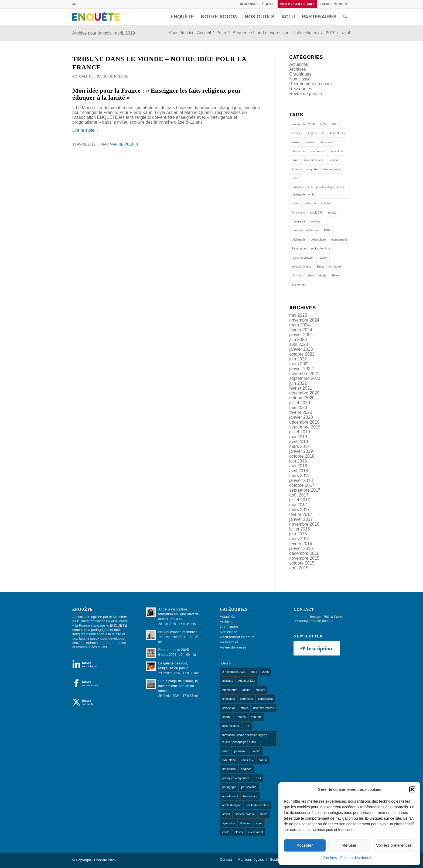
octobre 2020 (302, 398)
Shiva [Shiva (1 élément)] (320, 266)
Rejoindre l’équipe (257, 4)
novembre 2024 (304, 320)
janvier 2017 (301, 519)
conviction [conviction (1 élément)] (336, 151)
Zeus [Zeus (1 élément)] (311, 275)
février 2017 (301, 514)
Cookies (330, 858)
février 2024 (301, 330)
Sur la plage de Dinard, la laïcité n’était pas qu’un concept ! (178, 686)
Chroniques (300, 74)
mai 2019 (298, 437)
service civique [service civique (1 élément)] (301, 266)
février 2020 (301, 412)
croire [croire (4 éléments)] (295, 160)
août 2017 (299, 495)
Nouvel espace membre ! (178, 632)
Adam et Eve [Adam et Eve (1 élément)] (316, 133)
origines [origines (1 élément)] (316, 221)
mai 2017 (298, 505)
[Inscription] (317, 648)
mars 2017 (299, 510)
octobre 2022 (302, 354)
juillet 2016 (300, 529)
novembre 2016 (304, 524)
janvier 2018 (301, 480)
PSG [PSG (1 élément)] (327, 230)
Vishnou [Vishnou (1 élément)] (297, 275)
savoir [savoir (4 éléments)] (323, 258)
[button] (412, 789)
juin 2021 (298, 383)
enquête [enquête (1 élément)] (312, 169)
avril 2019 (299, 442)
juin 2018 (298, 461)
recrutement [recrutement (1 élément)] (339, 239)
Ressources (301, 89)
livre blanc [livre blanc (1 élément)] (298, 212)
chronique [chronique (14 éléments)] (298, 151)
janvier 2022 (301, 369)
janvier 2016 (301, 548)
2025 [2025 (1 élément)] (335, 124)
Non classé (300, 79)
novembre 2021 (304, 374)
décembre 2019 (304, 422)
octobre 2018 (302, 456)
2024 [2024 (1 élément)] (323, 124)
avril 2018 (299, 471)
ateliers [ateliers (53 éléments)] (310, 142)
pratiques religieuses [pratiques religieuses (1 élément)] (305, 230)
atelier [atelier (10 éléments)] (296, 142)
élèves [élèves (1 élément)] (336, 275)
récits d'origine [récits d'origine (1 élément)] (321, 248)
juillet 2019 (300, 432)
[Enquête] (97, 17)
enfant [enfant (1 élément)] (335, 160)
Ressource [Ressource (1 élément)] (299, 248)
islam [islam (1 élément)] (295, 203)
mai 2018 (298, 466)
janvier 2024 (301, 335)
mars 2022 (299, 364)
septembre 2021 (305, 378)
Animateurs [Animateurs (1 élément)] (337, 133)
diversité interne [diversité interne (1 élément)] (315, 160)
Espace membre (334, 4)
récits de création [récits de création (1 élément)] (303, 258)
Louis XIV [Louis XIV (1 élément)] (317, 212)
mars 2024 (299, 325)
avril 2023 (299, 344)
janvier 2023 (301, 349)
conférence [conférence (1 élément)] (317, 151)
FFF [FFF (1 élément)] (294, 178)
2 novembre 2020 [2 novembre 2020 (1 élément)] (303, 124)
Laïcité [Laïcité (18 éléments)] (325, 203)
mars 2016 (299, 539)
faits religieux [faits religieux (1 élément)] (331, 169)
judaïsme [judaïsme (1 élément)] (310, 203)
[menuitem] (257, 4)
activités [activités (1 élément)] (297, 133)
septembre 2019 (305, 427)
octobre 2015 (302, 563)
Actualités (83, 76)
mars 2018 (299, 476)
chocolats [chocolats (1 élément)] (326, 142)
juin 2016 (298, 534)
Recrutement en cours (310, 84)
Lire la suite (86, 130)
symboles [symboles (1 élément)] (335, 266)
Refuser (349, 845)
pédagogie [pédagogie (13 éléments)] (299, 239)
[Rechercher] (345, 17)
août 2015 (299, 568)
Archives (297, 69)
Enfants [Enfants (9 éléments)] (297, 169)
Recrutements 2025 (173, 650)
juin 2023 (298, 340)
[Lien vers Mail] (74, 4)
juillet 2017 (300, 500)
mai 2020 (298, 408)
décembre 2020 (304, 393)
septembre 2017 (305, 490)
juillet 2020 (300, 403)
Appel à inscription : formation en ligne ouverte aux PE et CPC (178, 614)
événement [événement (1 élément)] (299, 285)
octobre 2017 (302, 485)
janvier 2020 (301, 417)
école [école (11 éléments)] (323, 275)
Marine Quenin (124, 144)
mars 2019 (299, 446)
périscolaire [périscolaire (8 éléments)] (318, 239)
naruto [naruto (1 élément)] (332, 212)
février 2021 (301, 388)
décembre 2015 (304, 553)
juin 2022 (298, 359)
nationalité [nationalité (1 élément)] (298, 221)
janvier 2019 (301, 451)
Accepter (305, 845)
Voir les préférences (394, 845)
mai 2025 (298, 315)
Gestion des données (357, 858)
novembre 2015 (304, 558)
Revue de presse (112, 76)
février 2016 (301, 544)
